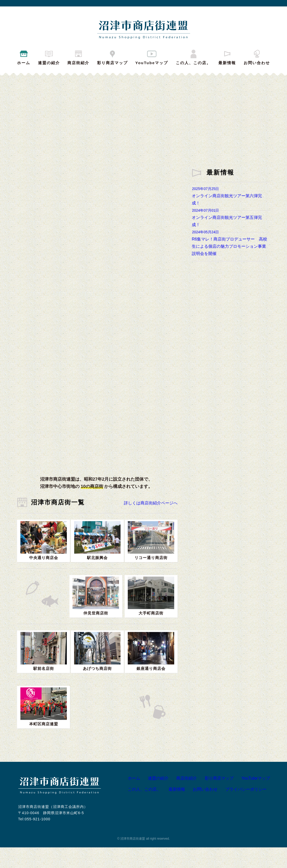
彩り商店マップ (112, 57)
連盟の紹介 (49, 57)
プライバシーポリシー (242, 810)
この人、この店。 (193, 57)
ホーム (24, 57)
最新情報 (227, 57)
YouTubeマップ (152, 57)
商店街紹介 (78, 57)
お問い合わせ (257, 57)
